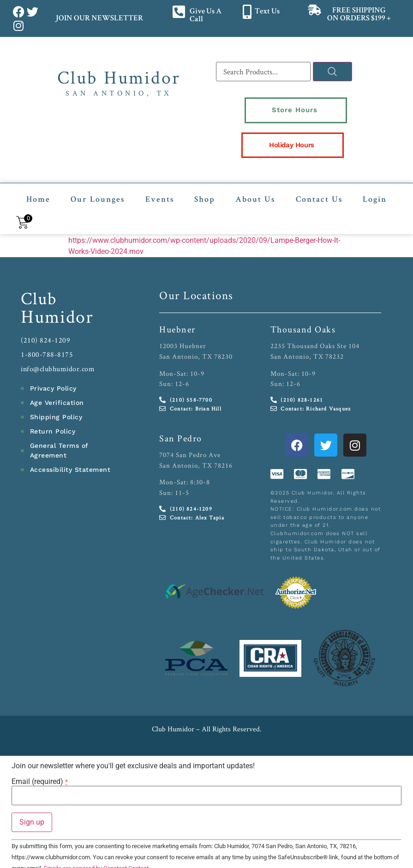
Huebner (177, 319)
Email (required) (40, 772)
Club (39, 288)
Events (160, 190)
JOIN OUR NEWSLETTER (99, 19)
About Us (255, 190)
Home (38, 190)
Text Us (267, 12)
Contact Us (319, 190)
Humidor (57, 307)
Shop (205, 190)
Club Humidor (119, 77)
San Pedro (181, 428)
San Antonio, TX (119, 93)
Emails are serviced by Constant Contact (96, 858)
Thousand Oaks (303, 319)
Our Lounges (98, 190)
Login (375, 190)
